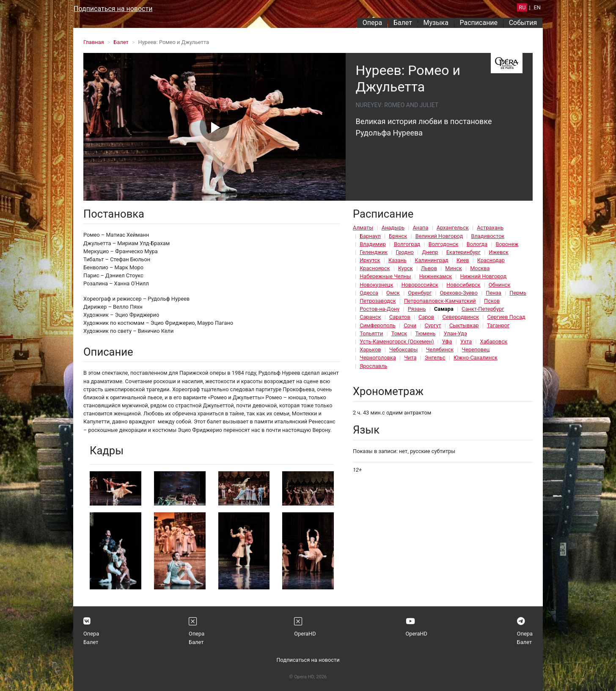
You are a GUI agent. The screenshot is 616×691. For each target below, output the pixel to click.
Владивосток (488, 236)
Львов (429, 268)
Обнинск (500, 285)
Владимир (373, 244)
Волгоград (407, 244)
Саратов (400, 317)
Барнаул (370, 236)
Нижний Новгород (483, 276)
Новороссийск (420, 285)
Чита (410, 358)
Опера (372, 23)
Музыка (436, 23)
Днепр (430, 252)
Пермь (518, 293)
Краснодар (491, 260)
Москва (480, 268)
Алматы (363, 228)
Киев (463, 260)
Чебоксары (404, 350)
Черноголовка (378, 358)
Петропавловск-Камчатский (440, 301)
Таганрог (498, 325)
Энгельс (435, 358)
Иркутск (370, 260)
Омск (393, 293)
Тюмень (425, 333)
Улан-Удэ (455, 333)
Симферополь (378, 325)
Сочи (410, 325)
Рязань (417, 309)
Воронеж (507, 244)
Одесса (369, 293)
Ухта (466, 341)
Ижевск (499, 252)
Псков (492, 301)
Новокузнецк (376, 285)
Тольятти (371, 333)
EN (537, 7)
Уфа (447, 341)
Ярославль (373, 366)
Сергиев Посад (506, 317)
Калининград (431, 260)
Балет (403, 23)
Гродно (405, 252)
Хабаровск (494, 341)
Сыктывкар (464, 325)
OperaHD (305, 634)
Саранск (370, 317)
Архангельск (453, 228)
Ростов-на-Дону (379, 309)
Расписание (479, 23)
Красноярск (375, 268)
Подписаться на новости (113, 9)
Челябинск (440, 350)
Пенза (494, 293)
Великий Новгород (439, 236)
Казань (397, 260)
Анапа (420, 228)
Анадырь (393, 228)
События (523, 23)
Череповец (476, 350)
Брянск (398, 236)
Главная (94, 42)
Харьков (370, 350)
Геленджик (374, 252)
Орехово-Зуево (459, 293)
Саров (426, 317)
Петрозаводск (378, 301)
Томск (399, 333)
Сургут (433, 325)
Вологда (477, 244)
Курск (406, 268)
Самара (444, 309)
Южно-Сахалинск (476, 358)
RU (522, 7)
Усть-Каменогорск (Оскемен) (397, 341)
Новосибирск (463, 285)
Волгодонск (444, 244)
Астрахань (490, 228)
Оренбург (420, 293)
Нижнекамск (436, 276)
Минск (454, 268)
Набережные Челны (385, 276)
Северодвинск (461, 317)
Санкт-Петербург (483, 309)
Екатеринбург (463, 252)
